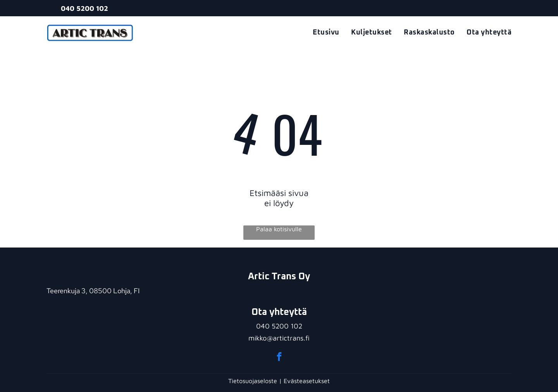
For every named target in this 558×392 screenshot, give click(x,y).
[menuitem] (320, 33)
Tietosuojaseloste (253, 381)
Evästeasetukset (307, 381)
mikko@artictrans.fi (279, 338)
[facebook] (279, 358)
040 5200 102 (279, 326)
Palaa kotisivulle (279, 229)
